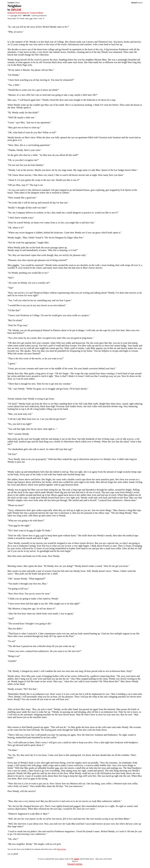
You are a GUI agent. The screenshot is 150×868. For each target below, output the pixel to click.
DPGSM (16, 10)
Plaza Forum (62, 849)
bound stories (75, 864)
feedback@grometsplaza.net (18, 13)
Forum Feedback (37, 13)
